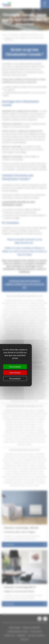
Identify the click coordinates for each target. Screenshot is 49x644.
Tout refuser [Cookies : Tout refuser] (15, 373)
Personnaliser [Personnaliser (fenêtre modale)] (15, 379)
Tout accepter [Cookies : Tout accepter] (15, 367)
